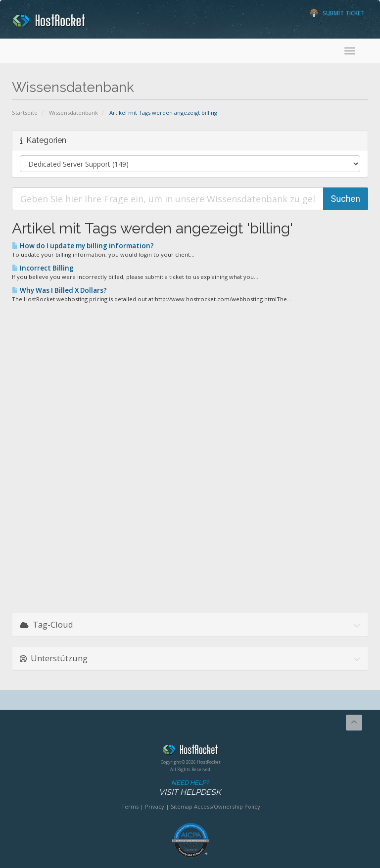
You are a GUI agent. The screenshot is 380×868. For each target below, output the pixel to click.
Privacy (155, 806)
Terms (130, 806)
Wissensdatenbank (73, 113)
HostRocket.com (190, 751)
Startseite (25, 113)
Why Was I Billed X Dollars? (59, 290)
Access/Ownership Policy (227, 806)
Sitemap (182, 806)
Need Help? (190, 788)
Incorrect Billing (43, 268)
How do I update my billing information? (83, 246)
